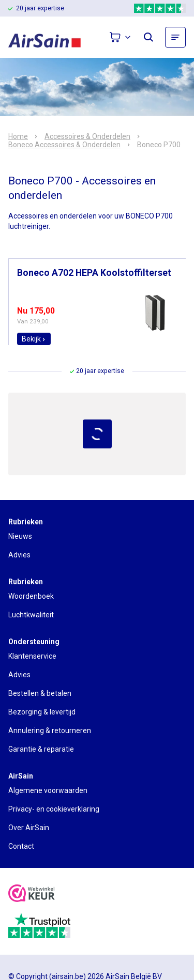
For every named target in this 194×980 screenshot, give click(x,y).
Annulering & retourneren (50, 730)
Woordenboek (31, 596)
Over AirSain (29, 828)
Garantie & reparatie (41, 749)
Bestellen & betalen (40, 693)
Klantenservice (32, 656)
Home (18, 136)
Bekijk (34, 339)
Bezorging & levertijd (42, 712)
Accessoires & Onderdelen (87, 136)
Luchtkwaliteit (31, 615)
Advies (19, 555)
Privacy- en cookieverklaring (54, 809)
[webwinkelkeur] (32, 895)
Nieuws (20, 536)
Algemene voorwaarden (48, 790)
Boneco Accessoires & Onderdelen (64, 145)
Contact (21, 846)
